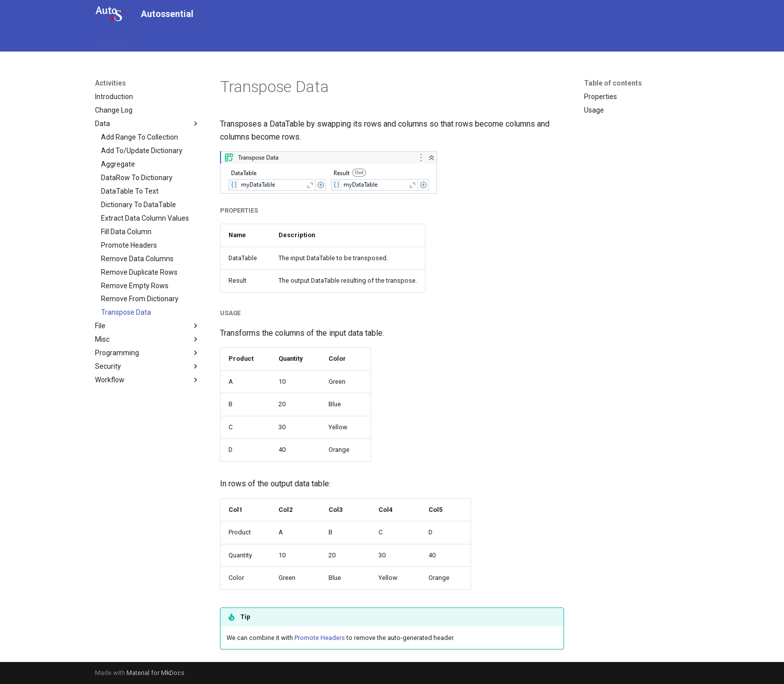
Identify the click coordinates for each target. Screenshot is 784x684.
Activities (159, 40)
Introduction (114, 40)
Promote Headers (320, 638)
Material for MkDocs (155, 673)
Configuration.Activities (223, 40)
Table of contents (613, 83)
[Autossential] (110, 14)
